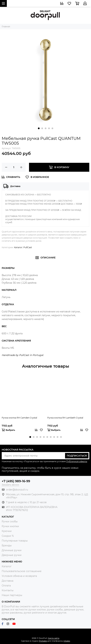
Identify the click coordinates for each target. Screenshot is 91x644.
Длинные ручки (12, 550)
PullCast (28, 247)
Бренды (7, 545)
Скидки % (8, 536)
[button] (39, 128)
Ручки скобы (10, 521)
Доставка (8, 581)
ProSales (43, 641)
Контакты (8, 590)
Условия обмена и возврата (19, 576)
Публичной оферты (77, 461)
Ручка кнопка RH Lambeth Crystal (65, 418)
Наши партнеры (12, 595)
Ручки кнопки (10, 526)
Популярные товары (15, 541)
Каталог (18, 247)
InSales (67, 641)
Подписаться (77, 456)
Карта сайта (54, 638)
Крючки (7, 531)
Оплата (6, 586)
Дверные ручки (12, 555)
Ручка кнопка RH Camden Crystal (19, 418)
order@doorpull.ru (17, 490)
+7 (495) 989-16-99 (16, 481)
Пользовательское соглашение (22, 571)
